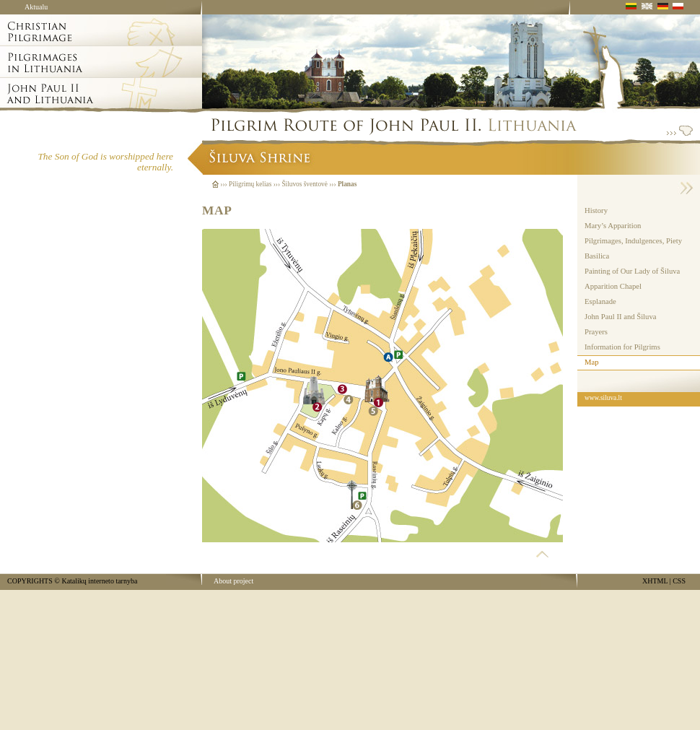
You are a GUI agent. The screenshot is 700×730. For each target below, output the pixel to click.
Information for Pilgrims (622, 347)
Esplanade (600, 301)
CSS (679, 581)
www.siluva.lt (603, 398)
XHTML (655, 581)
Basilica (597, 256)
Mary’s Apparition (613, 226)
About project (233, 581)
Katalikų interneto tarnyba (99, 581)
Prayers (596, 332)
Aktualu (36, 7)
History (596, 210)
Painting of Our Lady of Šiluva (632, 271)
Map (592, 362)
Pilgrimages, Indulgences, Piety (633, 241)
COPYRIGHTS (30, 581)
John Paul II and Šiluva (620, 317)
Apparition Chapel (613, 286)
